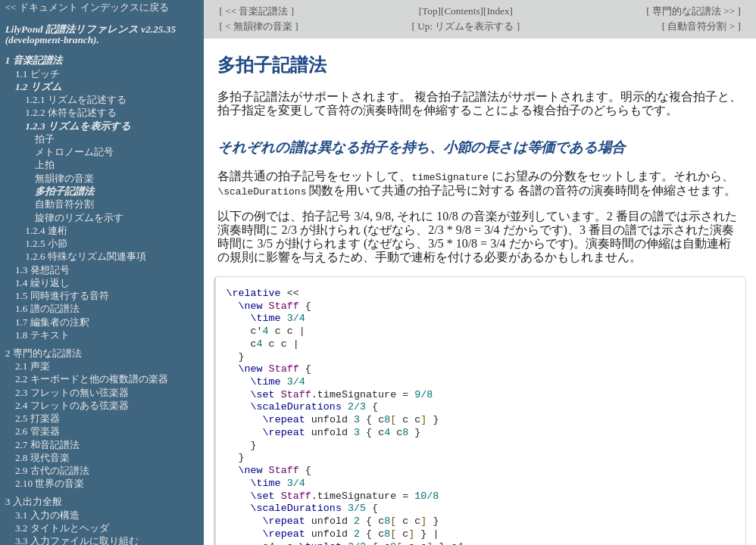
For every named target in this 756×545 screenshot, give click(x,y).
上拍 (45, 165)
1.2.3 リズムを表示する (78, 126)
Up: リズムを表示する (466, 26)
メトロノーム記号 (74, 152)
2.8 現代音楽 (42, 458)
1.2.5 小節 (46, 243)
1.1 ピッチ (37, 74)
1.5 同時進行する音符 (62, 296)
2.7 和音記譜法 (47, 445)
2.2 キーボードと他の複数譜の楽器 (92, 379)
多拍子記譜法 (64, 191)
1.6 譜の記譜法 (47, 308)
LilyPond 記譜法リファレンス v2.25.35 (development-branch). (91, 35)
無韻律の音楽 (64, 178)
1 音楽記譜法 (34, 60)
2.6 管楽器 (37, 431)
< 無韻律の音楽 (259, 26)
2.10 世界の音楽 (50, 483)
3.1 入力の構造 (47, 515)
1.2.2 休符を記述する (71, 112)
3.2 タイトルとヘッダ (62, 528)
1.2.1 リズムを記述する (76, 100)
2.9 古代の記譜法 (52, 470)
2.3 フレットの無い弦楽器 (72, 392)
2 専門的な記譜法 (44, 353)
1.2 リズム (39, 87)
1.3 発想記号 (42, 270)
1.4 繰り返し (42, 283)
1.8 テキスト (42, 335)
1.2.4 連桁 (46, 230)
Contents (462, 11)
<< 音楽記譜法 (257, 11)
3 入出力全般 (34, 501)
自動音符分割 (64, 204)
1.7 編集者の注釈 (52, 322)
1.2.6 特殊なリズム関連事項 (86, 256)
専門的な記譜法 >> (694, 11)
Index (498, 11)
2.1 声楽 (33, 366)
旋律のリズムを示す (79, 218)
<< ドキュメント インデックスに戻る (87, 7)
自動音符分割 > (701, 26)
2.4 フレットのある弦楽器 (72, 405)
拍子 (45, 139)
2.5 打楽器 (37, 418)
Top (430, 11)
